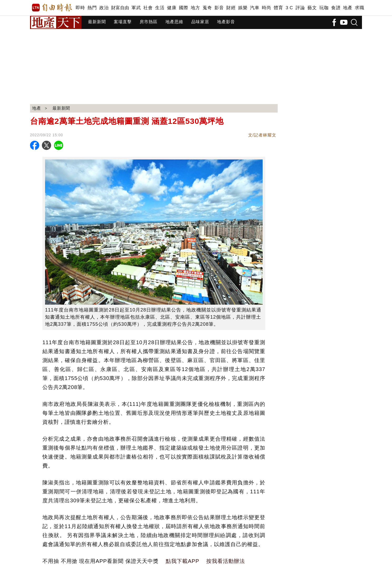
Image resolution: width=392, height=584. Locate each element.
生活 (160, 8)
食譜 (336, 8)
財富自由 (120, 8)
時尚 (266, 8)
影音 (219, 8)
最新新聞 (97, 22)
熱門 (92, 8)
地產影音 (226, 22)
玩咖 (324, 8)
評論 (300, 8)
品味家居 (200, 22)
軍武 (136, 8)
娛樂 (243, 8)
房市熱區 (149, 22)
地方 (195, 8)
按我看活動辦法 (226, 561)
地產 (348, 8)
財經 (231, 8)
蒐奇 (207, 8)
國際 (183, 8)
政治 (104, 8)
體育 (278, 8)
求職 (359, 8)
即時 (80, 8)
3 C (289, 8)
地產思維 (174, 22)
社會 (148, 8)
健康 (172, 8)
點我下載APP (182, 561)
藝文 (312, 8)
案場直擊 (123, 22)
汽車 (255, 8)
